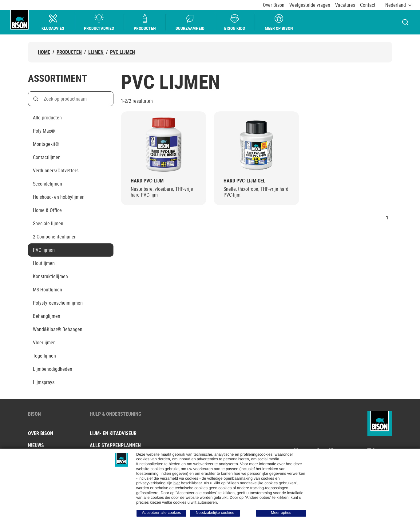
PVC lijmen (123, 52)
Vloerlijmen (44, 342)
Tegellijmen (44, 356)
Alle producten (47, 118)
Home (44, 52)
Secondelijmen (48, 184)
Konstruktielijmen (50, 276)
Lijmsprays (44, 382)
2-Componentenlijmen (55, 237)
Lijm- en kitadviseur (113, 433)
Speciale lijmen (48, 223)
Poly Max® (44, 131)
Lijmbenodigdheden (53, 369)
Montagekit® (46, 144)
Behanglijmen (47, 316)
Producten (145, 22)
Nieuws (36, 445)
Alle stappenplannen (115, 445)
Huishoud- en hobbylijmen (59, 197)
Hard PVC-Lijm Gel (244, 181)
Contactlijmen (47, 157)
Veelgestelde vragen (310, 5)
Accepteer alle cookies (162, 513)
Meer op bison (279, 22)
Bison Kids (235, 22)
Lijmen (96, 52)
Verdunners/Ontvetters (56, 170)
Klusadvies (53, 22)
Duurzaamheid (190, 22)
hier (177, 483)
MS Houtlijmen (48, 290)
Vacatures (345, 5)
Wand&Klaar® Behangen (58, 329)
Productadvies (99, 22)
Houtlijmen (44, 263)
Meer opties (281, 513)
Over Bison (274, 5)
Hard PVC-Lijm (147, 181)
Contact (368, 5)
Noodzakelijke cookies (215, 513)
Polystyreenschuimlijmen (58, 303)
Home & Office (47, 210)
